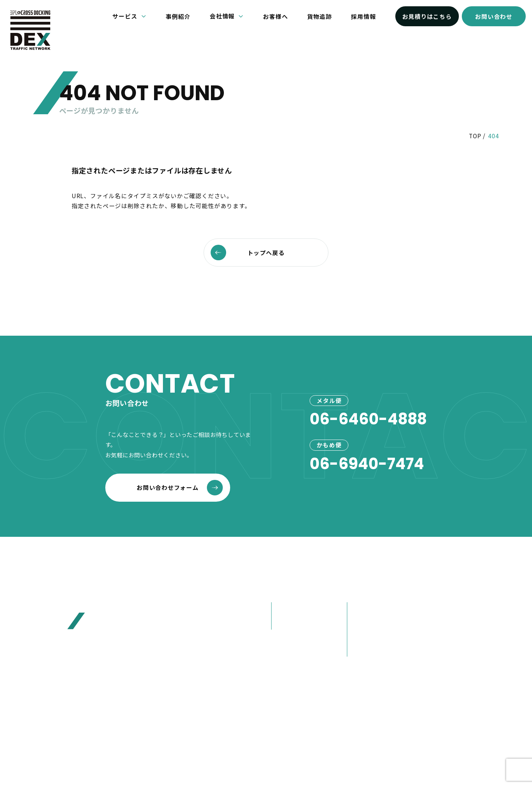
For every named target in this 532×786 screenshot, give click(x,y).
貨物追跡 (319, 16)
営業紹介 (363, 650)
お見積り (438, 628)
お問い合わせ (494, 16)
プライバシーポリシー (302, 729)
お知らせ (438, 589)
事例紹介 (178, 16)
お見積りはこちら (427, 16)
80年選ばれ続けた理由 (383, 623)
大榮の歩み (366, 636)
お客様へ (275, 16)
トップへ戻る (248, 253)
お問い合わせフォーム (180, 488)
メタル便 (287, 609)
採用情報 (363, 16)
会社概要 (363, 609)
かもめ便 (287, 623)
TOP (475, 136)
